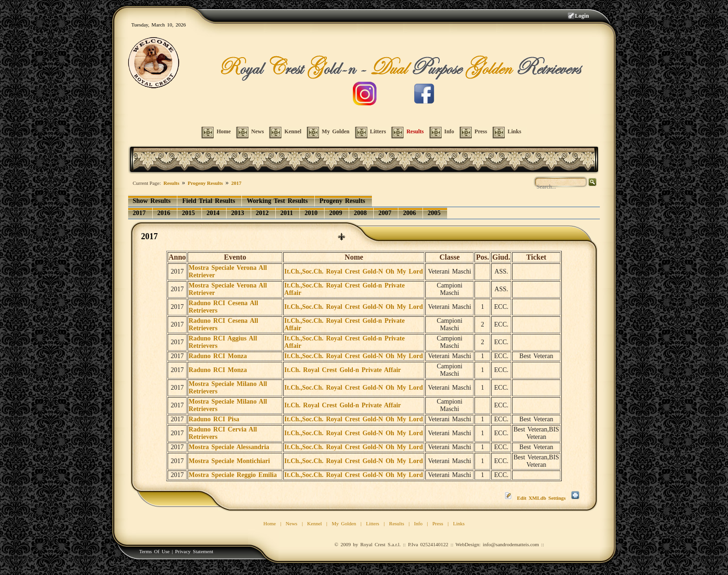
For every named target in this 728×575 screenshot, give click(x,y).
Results (171, 183)
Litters (373, 523)
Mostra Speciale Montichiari (229, 461)
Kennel (315, 523)
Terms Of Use (155, 551)
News (291, 523)
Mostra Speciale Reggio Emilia (233, 475)
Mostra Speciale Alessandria (229, 447)
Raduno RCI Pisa (214, 419)
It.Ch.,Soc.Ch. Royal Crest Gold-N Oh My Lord (353, 271)
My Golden (344, 523)
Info (418, 523)
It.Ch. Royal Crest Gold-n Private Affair (342, 370)
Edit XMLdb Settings (541, 498)
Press (438, 523)
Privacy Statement (194, 551)
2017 (236, 183)
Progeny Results (205, 183)
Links (459, 523)
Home (270, 523)
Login (582, 16)
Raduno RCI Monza (218, 356)
